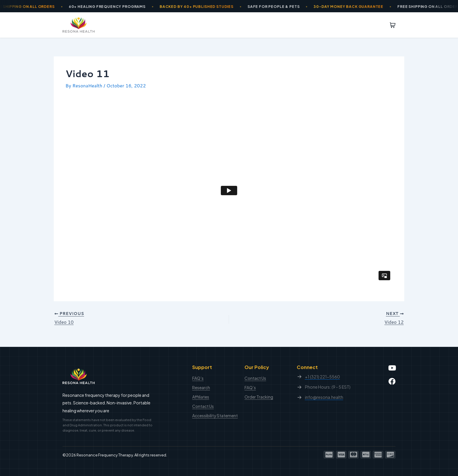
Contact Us (203, 406)
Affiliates (201, 397)
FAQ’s (198, 378)
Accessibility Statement (215, 416)
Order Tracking (259, 397)
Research (201, 387)
